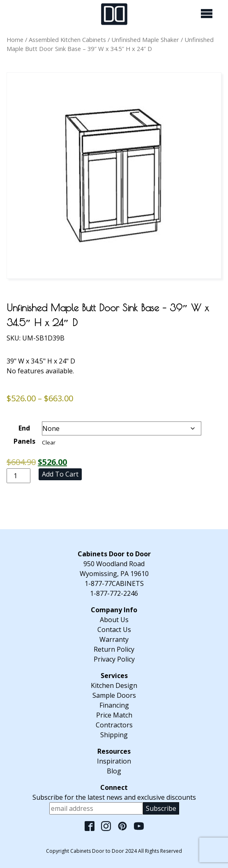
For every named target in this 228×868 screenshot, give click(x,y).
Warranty (114, 639)
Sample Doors (114, 695)
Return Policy (114, 649)
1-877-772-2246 (114, 593)
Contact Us (114, 630)
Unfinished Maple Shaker (145, 39)
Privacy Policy (114, 659)
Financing (114, 705)
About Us (114, 620)
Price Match (114, 715)
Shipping (114, 735)
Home (15, 39)
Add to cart (60, 474)
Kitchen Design (114, 685)
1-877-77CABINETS (114, 583)
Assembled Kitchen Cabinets (67, 39)
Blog (114, 771)
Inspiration (114, 761)
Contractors (114, 725)
